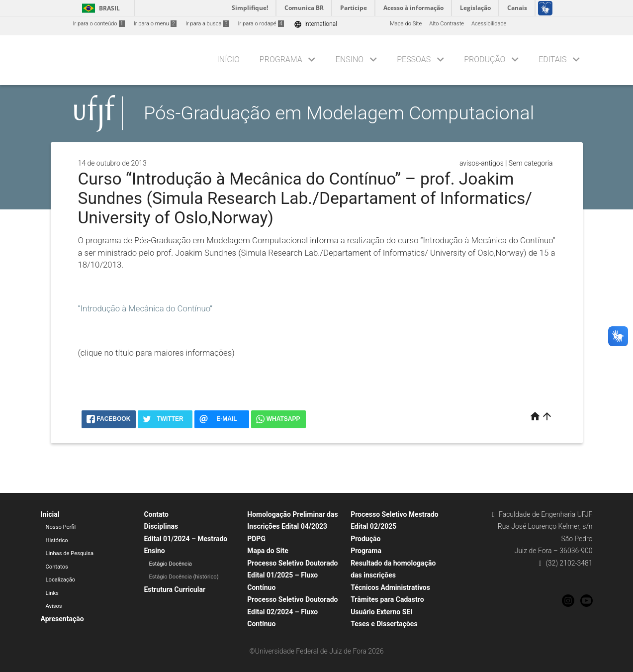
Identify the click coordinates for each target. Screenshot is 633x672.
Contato (156, 514)
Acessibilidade (489, 24)
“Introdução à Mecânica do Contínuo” (145, 308)
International (316, 24)
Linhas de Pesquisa (70, 553)
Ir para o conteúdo (99, 24)
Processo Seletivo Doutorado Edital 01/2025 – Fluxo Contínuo (292, 575)
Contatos (57, 567)
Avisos (54, 606)
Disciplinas (161, 526)
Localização (61, 580)
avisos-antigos (482, 163)
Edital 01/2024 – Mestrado (185, 539)
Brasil (99, 8)
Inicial (50, 514)
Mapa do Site (406, 24)
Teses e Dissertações (384, 624)
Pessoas (414, 59)
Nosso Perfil (61, 527)
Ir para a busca (207, 24)
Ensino (350, 59)
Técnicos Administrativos (390, 587)
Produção (485, 59)
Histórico (57, 540)
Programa (281, 59)
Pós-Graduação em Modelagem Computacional (339, 113)
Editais (552, 59)
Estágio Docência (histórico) (183, 577)
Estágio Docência (170, 564)
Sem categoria (531, 163)
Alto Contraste (447, 24)
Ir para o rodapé (261, 24)
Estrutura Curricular (175, 589)
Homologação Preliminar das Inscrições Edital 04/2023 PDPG (292, 527)
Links (52, 593)
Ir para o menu (155, 24)
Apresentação (62, 619)
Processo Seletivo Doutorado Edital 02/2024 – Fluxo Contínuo (292, 612)
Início (228, 59)
